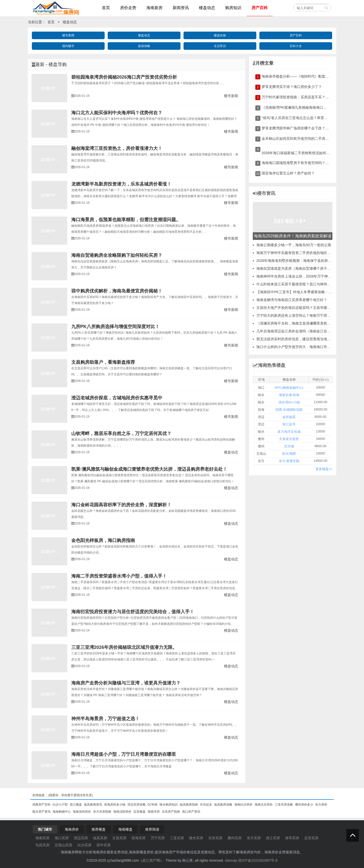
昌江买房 (273, 838)
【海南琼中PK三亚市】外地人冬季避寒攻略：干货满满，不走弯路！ (310, 292)
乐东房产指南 (171, 812)
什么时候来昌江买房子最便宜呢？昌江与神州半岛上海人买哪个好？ (309, 284)
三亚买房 (177, 838)
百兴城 (289, 446)
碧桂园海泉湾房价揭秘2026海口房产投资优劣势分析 (124, 77)
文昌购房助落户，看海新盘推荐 (103, 362)
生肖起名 (206, 805)
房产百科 (296, 35)
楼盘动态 (70, 22)
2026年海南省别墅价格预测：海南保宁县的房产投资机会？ (303, 261)
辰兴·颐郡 (289, 454)
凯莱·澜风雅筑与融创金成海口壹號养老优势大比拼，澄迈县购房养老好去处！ (149, 469)
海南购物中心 (62, 812)
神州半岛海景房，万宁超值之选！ (105, 719)
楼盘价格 (220, 35)
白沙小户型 (60, 805)
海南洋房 (154, 812)
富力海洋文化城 (289, 432)
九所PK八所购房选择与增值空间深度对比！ (115, 327)
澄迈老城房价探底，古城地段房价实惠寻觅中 (117, 398)
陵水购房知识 (169, 805)
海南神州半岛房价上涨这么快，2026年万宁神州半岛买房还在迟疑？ (310, 276)
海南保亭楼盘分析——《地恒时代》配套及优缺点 (301, 76)
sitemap (231, 860)
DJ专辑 (153, 805)
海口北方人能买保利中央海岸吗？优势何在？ (117, 113)
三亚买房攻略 (284, 805)
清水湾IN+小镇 (289, 402)
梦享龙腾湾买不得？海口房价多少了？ (292, 87)
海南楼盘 (125, 829)
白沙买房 (84, 845)
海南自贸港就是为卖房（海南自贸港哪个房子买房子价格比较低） (308, 268)
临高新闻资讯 (93, 805)
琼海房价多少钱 (115, 805)
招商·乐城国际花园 (289, 410)
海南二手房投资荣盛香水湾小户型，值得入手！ (119, 576)
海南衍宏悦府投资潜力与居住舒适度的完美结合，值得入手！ (133, 612)
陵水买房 (196, 838)
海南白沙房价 (243, 805)
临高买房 (100, 838)
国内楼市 (68, 46)
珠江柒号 (289, 424)
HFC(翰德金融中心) (289, 388)
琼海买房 (139, 838)
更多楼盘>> (324, 469)
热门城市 (45, 829)
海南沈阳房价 (122, 812)
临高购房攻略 (223, 805)
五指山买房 (63, 845)
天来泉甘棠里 (289, 439)
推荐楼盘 (99, 829)
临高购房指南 (189, 805)
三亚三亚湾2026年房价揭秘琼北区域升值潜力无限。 (124, 647)
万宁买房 (158, 838)
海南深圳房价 (82, 812)
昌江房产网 (151, 860)
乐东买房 (215, 838)
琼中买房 (104, 845)
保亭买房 (292, 838)
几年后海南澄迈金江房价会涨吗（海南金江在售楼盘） (299, 331)
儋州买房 (235, 838)
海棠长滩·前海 (289, 395)
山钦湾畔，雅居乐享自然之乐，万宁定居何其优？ (121, 433)
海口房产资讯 (191, 812)
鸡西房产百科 (41, 805)
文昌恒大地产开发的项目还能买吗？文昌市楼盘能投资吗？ (302, 308)
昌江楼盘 (76, 805)
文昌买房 (119, 838)
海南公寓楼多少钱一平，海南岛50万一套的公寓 (294, 245)
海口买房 (62, 838)
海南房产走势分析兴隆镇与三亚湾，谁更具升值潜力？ (126, 683)
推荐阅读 (152, 829)
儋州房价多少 (304, 805)
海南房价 (72, 829)
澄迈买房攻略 (136, 805)
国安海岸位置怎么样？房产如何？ (288, 173)
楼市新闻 (68, 35)
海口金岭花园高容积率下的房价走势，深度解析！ (121, 505)
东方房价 (321, 805)
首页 (51, 22)
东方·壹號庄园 (289, 461)
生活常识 (220, 46)
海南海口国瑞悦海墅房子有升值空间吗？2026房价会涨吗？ (308, 163)
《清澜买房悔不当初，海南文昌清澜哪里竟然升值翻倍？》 (302, 323)
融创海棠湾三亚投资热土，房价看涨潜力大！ (117, 148)
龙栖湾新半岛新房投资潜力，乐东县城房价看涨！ (121, 184)
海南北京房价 (264, 805)
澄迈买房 (81, 838)
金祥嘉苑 (289, 417)
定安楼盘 (140, 812)
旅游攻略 (144, 46)
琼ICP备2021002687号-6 (258, 860)
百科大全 (296, 46)
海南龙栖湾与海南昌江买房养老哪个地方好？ (292, 300)
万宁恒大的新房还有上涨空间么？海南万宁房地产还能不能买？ (306, 315)
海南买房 (42, 838)
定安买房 (311, 838)
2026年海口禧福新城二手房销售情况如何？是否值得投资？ (308, 153)
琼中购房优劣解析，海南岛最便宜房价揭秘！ (117, 291)
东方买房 (254, 838)
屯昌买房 (42, 845)
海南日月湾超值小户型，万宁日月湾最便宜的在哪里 (124, 754)
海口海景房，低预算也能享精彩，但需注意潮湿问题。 (126, 220)
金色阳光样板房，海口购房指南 (103, 540)
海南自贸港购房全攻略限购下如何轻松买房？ (117, 255)
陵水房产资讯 (41, 812)
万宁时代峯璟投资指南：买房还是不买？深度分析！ (302, 97)
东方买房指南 (102, 812)
